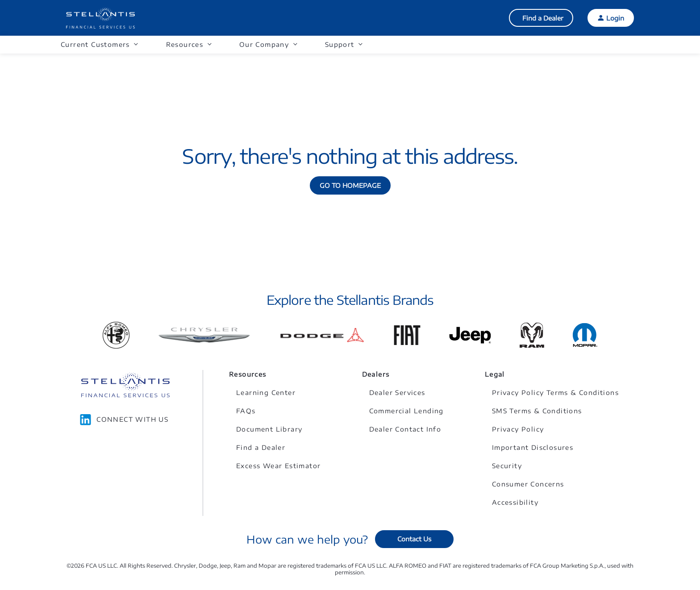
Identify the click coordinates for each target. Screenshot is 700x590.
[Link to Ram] (532, 335)
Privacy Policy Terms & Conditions (555, 393)
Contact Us (414, 539)
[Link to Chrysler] (204, 335)
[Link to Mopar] (585, 335)
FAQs (246, 411)
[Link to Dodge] (322, 335)
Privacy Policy (518, 429)
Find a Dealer (543, 18)
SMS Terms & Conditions (537, 411)
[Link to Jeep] (470, 335)
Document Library (269, 429)
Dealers (376, 374)
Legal (495, 374)
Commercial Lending (406, 411)
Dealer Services (397, 393)
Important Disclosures (533, 447)
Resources (248, 374)
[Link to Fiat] (407, 335)
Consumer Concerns (528, 484)
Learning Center (266, 393)
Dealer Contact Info (405, 429)
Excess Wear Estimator (278, 466)
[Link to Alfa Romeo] (116, 335)
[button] (99, 45)
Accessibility (515, 502)
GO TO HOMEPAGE (350, 185)
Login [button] (615, 18)
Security (507, 466)
